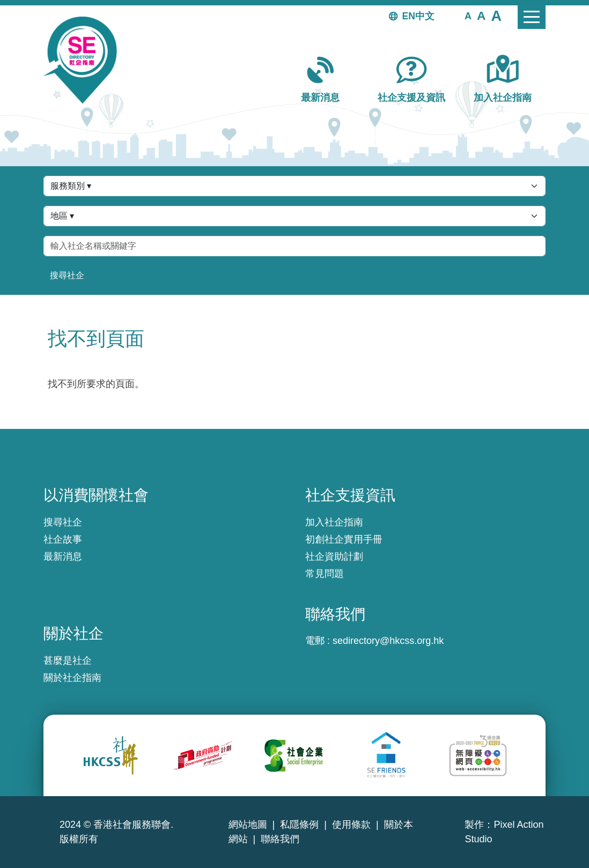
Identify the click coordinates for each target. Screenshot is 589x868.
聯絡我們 (280, 839)
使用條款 (351, 825)
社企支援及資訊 (411, 98)
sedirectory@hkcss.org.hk (388, 641)
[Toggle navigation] (532, 17)
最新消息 (320, 98)
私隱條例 (299, 825)
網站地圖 (248, 825)
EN (409, 16)
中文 (425, 16)
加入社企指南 (503, 98)
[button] (468, 16)
